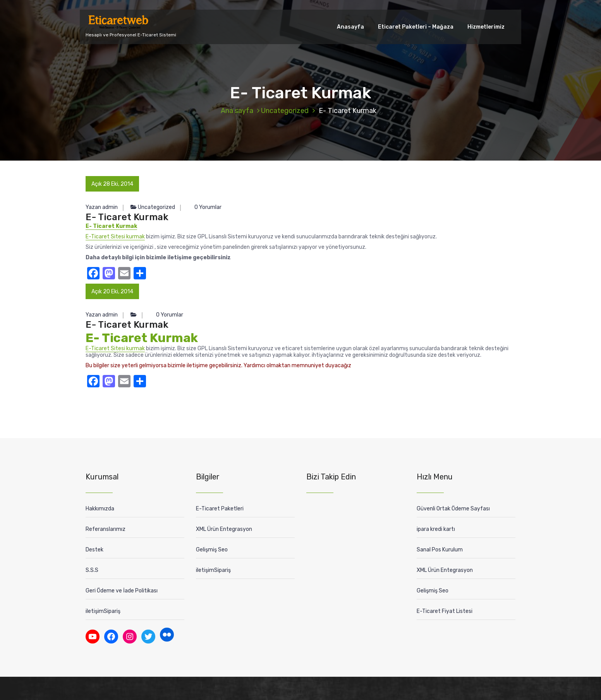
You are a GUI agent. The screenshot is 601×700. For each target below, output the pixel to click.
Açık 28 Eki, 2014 (112, 184)
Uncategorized (285, 111)
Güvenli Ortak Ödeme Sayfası (453, 509)
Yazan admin (102, 207)
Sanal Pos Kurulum (440, 550)
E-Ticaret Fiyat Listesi (445, 611)
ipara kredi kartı (436, 529)
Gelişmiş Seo (212, 550)
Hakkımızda (100, 509)
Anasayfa (350, 27)
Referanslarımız (106, 529)
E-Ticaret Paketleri (220, 509)
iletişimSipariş (103, 611)
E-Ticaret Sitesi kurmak (115, 237)
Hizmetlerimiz (486, 27)
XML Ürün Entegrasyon (224, 529)
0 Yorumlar (205, 207)
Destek (94, 550)
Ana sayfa (237, 111)
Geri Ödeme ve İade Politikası (122, 591)
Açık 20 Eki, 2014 (112, 292)
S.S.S (92, 570)
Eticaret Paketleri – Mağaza (416, 27)
